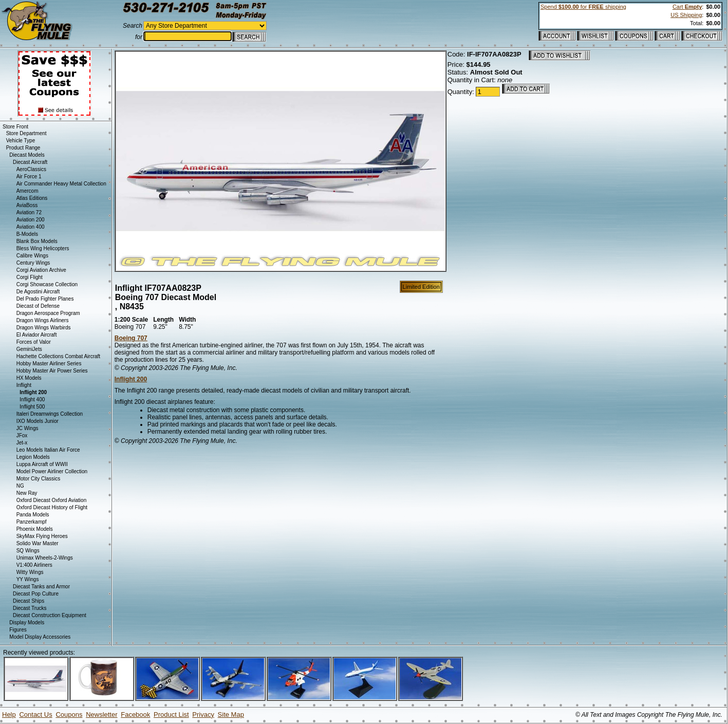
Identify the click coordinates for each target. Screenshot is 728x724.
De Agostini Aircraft (38, 292)
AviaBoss (27, 205)
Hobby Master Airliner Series (49, 364)
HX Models (29, 378)
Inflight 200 (131, 379)
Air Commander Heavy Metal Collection (61, 184)
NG (20, 486)
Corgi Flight (30, 277)
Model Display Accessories (40, 637)
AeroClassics (31, 169)
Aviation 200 (31, 220)
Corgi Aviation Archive (41, 270)
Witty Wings (30, 572)
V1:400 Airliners (34, 565)
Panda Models (33, 515)
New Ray (27, 493)
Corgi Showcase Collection (47, 284)
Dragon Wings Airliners (43, 320)
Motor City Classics (39, 479)
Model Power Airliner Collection (52, 471)
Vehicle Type (21, 141)
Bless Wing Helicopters (43, 248)
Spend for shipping (583, 7)
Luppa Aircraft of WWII (42, 464)
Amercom (27, 191)
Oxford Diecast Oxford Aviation (52, 500)
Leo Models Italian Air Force (48, 450)
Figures (18, 630)
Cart (687, 7)
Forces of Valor (34, 342)
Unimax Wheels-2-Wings (45, 558)
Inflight (24, 385)
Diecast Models (27, 155)
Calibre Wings (32, 256)
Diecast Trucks (30, 608)
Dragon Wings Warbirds (44, 328)
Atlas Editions (32, 198)
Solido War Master (38, 543)
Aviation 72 (29, 212)
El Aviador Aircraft (37, 335)
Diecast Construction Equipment (50, 615)
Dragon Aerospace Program (48, 313)
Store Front (15, 127)
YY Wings (28, 579)
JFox (22, 435)
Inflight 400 (32, 400)
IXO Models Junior (38, 421)
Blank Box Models (37, 241)
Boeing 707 (131, 338)
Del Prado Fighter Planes (45, 299)
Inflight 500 (32, 407)
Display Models (27, 623)
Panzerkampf (32, 522)
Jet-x (22, 443)
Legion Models (33, 457)
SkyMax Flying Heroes (42, 536)
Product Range (23, 148)
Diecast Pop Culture (36, 594)
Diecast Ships (29, 601)
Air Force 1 (29, 177)
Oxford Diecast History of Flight (52, 507)
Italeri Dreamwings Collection (50, 414)
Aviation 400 (31, 227)
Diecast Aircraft (30, 162)
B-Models (27, 234)
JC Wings (27, 428)
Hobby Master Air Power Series (52, 371)
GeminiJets (29, 349)
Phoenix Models (35, 529)
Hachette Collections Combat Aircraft (58, 356)
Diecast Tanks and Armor (41, 587)
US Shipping (686, 15)
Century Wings (33, 263)
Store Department (26, 133)
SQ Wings (28, 551)
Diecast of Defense (38, 306)
